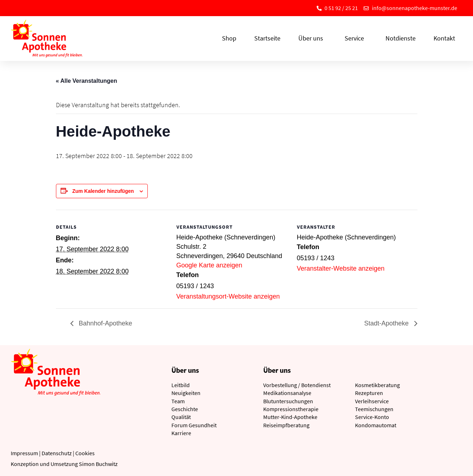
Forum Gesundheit (194, 425)
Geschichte (185, 409)
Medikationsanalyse (287, 393)
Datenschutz (57, 453)
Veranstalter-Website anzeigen (341, 268)
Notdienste (401, 38)
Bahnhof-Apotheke (105, 323)
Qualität (181, 417)
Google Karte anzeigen (209, 265)
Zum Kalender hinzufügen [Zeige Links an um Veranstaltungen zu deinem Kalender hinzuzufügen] (103, 191)
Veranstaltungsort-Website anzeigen (228, 296)
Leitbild (181, 385)
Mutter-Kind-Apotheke (290, 417)
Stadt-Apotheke (387, 323)
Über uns (313, 38)
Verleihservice (372, 401)
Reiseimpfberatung (286, 425)
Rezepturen (369, 393)
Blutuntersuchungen (288, 401)
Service (356, 38)
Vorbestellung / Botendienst (297, 385)
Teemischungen (374, 409)
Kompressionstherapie (291, 409)
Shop (229, 38)
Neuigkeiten (186, 393)
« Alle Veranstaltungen (87, 81)
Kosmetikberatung (377, 385)
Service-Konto (372, 417)
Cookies (85, 453)
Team (178, 401)
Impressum (24, 453)
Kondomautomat (376, 425)
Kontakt (444, 38)
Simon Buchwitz (98, 464)
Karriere (181, 433)
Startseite (267, 38)
